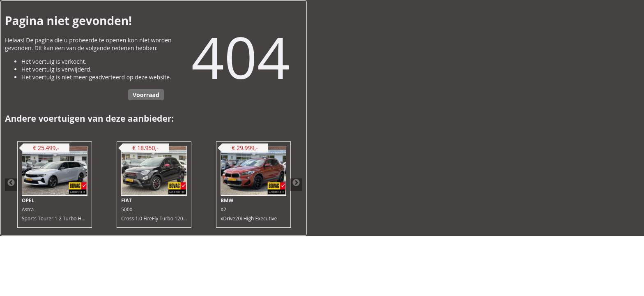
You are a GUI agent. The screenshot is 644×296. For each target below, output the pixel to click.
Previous (11, 185)
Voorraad (146, 95)
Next (296, 185)
